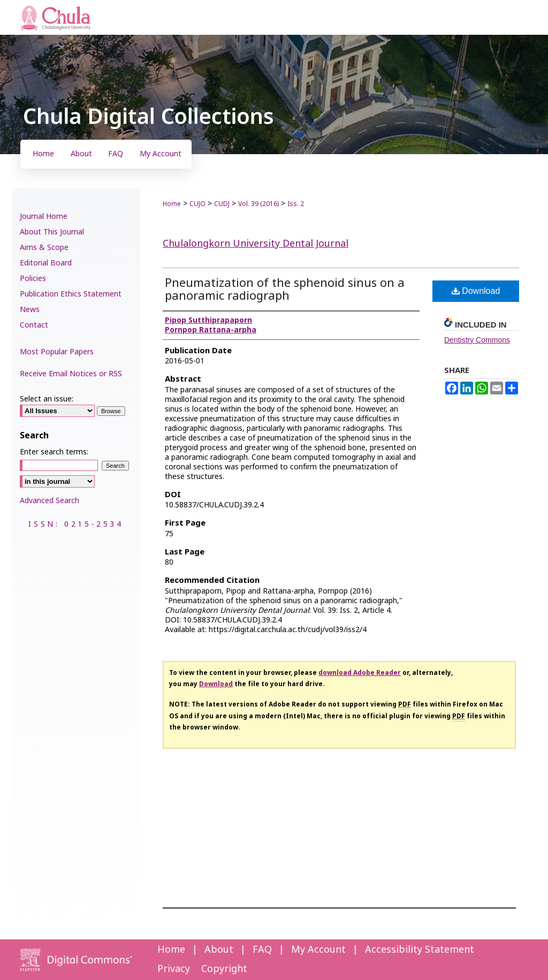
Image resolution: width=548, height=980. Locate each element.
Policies (33, 279)
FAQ (262, 950)
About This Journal (52, 232)
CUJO (197, 204)
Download (476, 291)
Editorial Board (46, 263)
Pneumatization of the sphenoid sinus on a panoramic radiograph (285, 290)
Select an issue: (47, 399)
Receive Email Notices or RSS (71, 374)
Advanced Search (50, 501)
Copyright (224, 969)
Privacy (174, 969)
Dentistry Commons (477, 340)
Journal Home (44, 216)
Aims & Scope (44, 248)
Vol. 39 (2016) (258, 204)
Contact (34, 325)
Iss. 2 (296, 204)
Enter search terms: (54, 452)
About (219, 950)
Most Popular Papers (57, 352)
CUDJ (222, 204)
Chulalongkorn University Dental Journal (256, 244)
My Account (318, 950)
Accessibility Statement (420, 950)
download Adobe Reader (360, 673)
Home (172, 204)
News (30, 310)
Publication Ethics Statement (71, 294)
